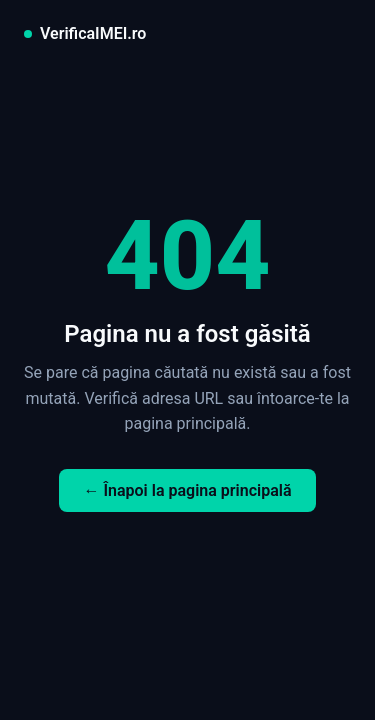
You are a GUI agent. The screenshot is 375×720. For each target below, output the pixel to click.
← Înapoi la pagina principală (187, 490)
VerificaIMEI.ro (93, 33)
